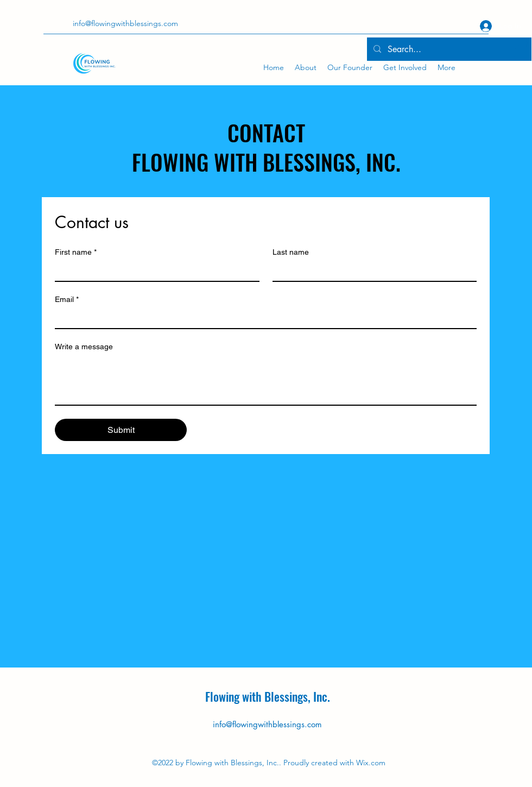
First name (76, 252)
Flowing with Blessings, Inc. (268, 696)
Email (67, 300)
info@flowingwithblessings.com (267, 724)
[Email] (262, 318)
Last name (291, 252)
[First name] (154, 271)
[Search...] (448, 49)
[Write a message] (266, 380)
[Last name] (372, 271)
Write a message (84, 347)
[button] (523, 49)
